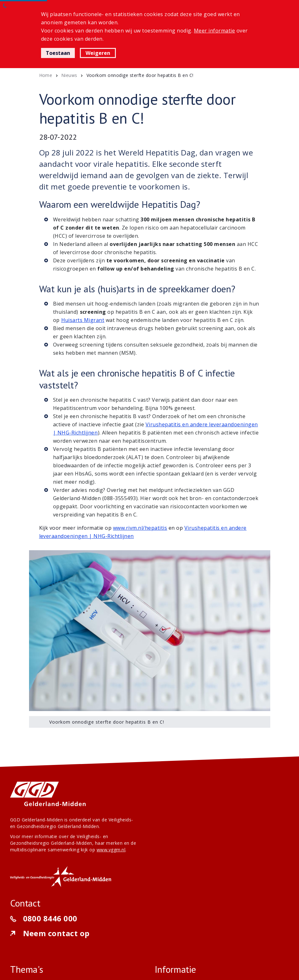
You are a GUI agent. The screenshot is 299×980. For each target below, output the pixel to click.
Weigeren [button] (98, 53)
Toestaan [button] (58, 53)
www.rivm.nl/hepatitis (140, 528)
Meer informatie (215, 31)
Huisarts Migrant (83, 320)
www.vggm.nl (111, 850)
